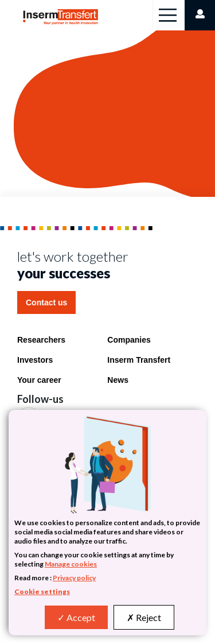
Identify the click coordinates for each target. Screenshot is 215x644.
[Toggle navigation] (168, 15)
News (118, 380)
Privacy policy (74, 578)
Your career (39, 380)
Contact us (46, 302)
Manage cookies (71, 564)
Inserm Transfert (139, 360)
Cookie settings (42, 591)
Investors (35, 360)
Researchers (41, 340)
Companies (129, 340)
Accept (76, 617)
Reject (144, 617)
